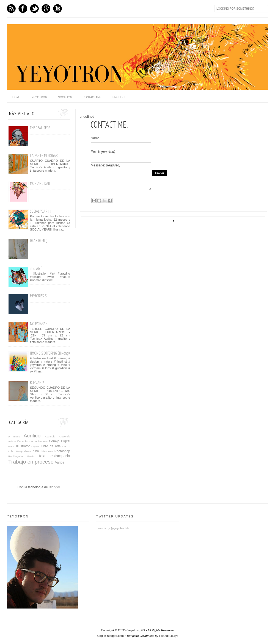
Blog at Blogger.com (110, 636)
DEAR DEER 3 (39, 241)
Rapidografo (15, 456)
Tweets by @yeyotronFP (113, 528)
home (16, 97)
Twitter (34, 9)
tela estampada (55, 456)
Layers (35, 446)
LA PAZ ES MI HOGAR (44, 156)
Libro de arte (51, 446)
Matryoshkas (23, 451)
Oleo (44, 451)
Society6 (65, 97)
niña (36, 451)
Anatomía (64, 436)
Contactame (92, 97)
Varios (60, 462)
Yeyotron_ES (136, 630)
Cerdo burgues (38, 441)
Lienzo (66, 446)
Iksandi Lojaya (169, 636)
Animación (14, 441)
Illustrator (23, 446)
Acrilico (32, 436)
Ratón (31, 456)
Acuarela (50, 436)
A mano (14, 436)
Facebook (23, 9)
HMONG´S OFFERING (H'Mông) (50, 353)
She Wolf (36, 269)
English (119, 97)
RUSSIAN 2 (37, 383)
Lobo (11, 451)
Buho (25, 441)
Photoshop (62, 451)
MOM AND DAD (40, 184)
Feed (11, 9)
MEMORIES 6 (38, 296)
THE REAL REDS (40, 128)
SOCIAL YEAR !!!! (41, 211)
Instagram (57, 9)
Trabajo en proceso (31, 462)
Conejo (54, 441)
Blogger (54, 487)
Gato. (11, 446)
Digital (66, 441)
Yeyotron (39, 97)
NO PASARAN (39, 324)
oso (50, 451)
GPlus (46, 9)
